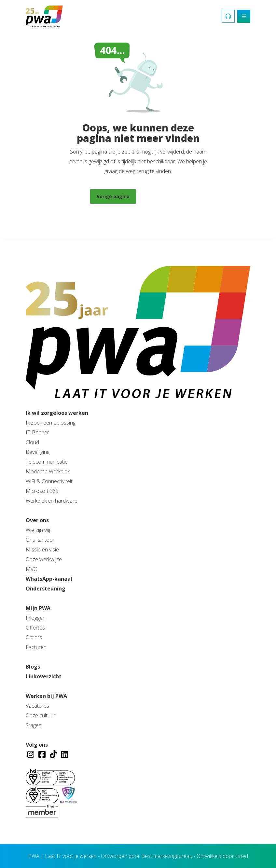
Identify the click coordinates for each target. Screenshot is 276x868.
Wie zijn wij (38, 530)
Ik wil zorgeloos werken (57, 413)
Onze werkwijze (44, 559)
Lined (242, 856)
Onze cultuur (41, 715)
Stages (34, 725)
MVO (32, 569)
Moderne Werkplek (48, 471)
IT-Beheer (37, 432)
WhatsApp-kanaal (49, 579)
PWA (34, 856)
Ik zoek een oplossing (51, 423)
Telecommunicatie (47, 462)
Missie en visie (42, 549)
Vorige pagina (113, 196)
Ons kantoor (40, 540)
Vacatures (37, 706)
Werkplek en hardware (52, 501)
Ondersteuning (46, 589)
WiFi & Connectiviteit (49, 481)
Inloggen (36, 618)
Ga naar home (163, 196)
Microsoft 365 (42, 491)
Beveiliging (38, 452)
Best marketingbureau (167, 856)
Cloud (32, 442)
